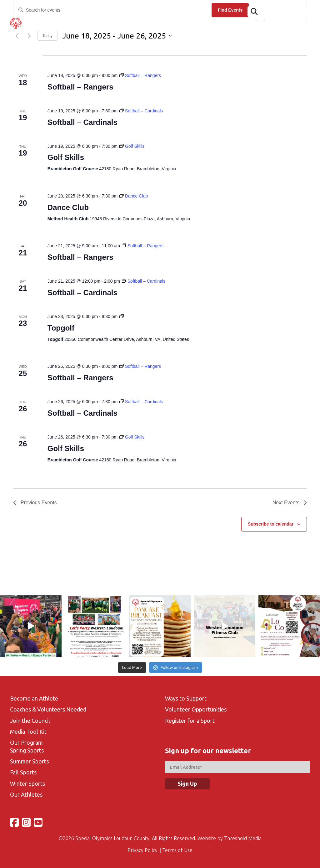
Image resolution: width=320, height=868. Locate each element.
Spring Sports (27, 750)
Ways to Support (186, 698)
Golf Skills (66, 157)
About (71, 27)
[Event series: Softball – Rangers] (140, 75)
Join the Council (30, 721)
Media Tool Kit (28, 732)
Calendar (155, 27)
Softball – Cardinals (82, 122)
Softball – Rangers (80, 87)
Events (127, 27)
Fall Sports (23, 772)
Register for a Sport (190, 721)
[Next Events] (290, 503)
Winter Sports (27, 783)
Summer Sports (29, 761)
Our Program (26, 742)
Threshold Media (243, 838)
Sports (183, 27)
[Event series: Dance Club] (134, 196)
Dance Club (68, 207)
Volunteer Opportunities (196, 709)
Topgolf (61, 328)
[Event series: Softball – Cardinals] (141, 111)
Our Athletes (26, 794)
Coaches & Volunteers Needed (48, 709)
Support (300, 27)
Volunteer (213, 27)
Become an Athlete (34, 698)
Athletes (98, 27)
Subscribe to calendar (271, 524)
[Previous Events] (35, 503)
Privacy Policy (142, 850)
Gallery (244, 27)
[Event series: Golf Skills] (132, 146)
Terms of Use (177, 850)
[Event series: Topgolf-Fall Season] (122, 316)
